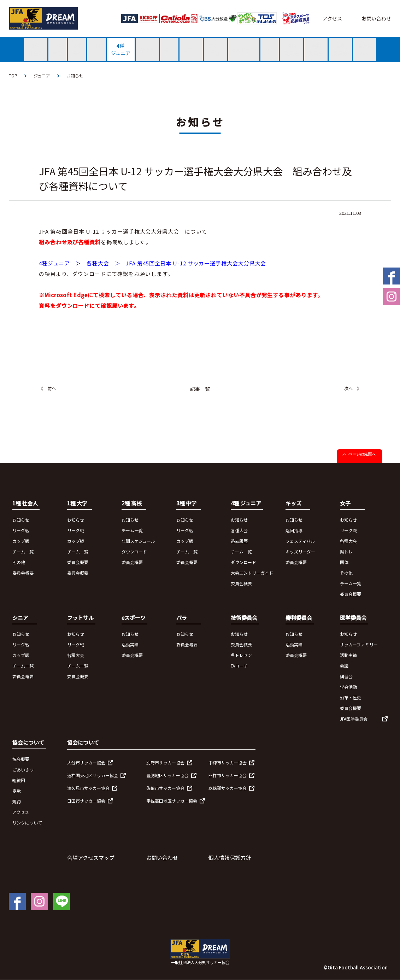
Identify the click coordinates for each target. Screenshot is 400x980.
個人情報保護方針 (230, 858)
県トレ (346, 551)
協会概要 (21, 759)
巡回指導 (294, 530)
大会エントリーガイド (252, 573)
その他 (19, 562)
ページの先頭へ (362, 454)
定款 (17, 791)
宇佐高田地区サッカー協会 (172, 801)
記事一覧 (200, 389)
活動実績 (130, 645)
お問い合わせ (376, 18)
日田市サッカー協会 (86, 801)
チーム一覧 (23, 551)
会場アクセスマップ (91, 858)
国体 (344, 562)
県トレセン (241, 655)
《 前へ (47, 389)
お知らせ (75, 75)
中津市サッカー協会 (228, 762)
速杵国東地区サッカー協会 (93, 775)
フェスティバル (300, 541)
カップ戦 (21, 541)
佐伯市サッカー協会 (165, 788)
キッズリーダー (300, 551)
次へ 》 (353, 389)
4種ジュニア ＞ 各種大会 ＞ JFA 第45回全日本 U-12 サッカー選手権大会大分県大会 (152, 263)
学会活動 (348, 687)
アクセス (332, 18)
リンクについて (27, 823)
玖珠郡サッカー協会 (228, 788)
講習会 (346, 677)
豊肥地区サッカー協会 (167, 775)
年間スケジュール (138, 541)
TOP (13, 75)
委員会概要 (23, 573)
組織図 (19, 780)
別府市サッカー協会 (165, 762)
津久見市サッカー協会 (88, 788)
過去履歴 (239, 541)
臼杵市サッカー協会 (228, 775)
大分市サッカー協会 (86, 762)
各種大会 (239, 530)
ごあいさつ (23, 770)
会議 (344, 666)
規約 (17, 801)
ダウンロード (134, 551)
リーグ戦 (21, 530)
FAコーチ (239, 666)
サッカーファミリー (359, 645)
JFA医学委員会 (354, 719)
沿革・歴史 (351, 698)
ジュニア (42, 75)
